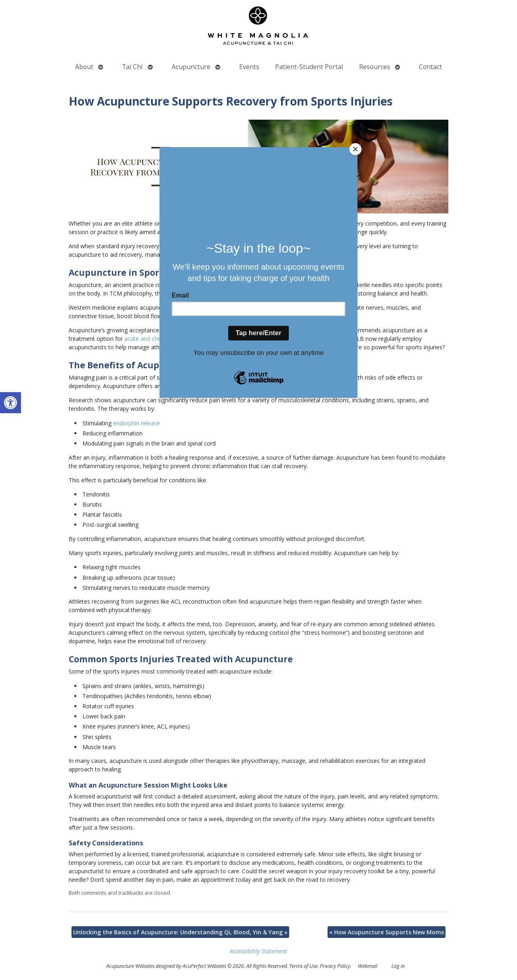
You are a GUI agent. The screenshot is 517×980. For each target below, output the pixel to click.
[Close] (355, 149)
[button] (11, 403)
